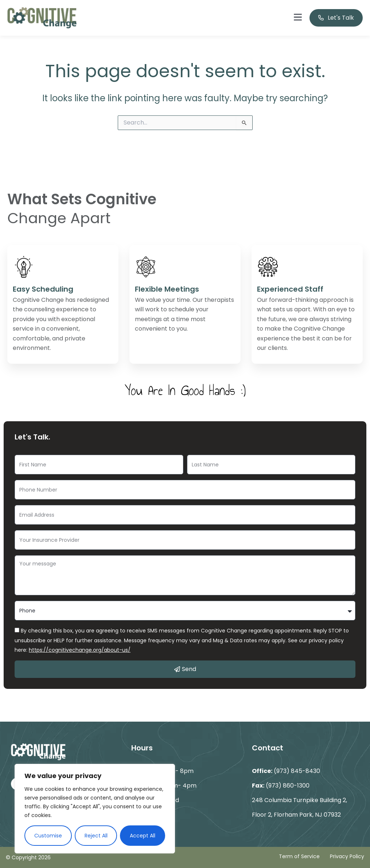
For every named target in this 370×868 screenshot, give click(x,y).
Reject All (96, 836)
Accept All (143, 836)
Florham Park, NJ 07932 (307, 815)
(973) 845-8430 (297, 771)
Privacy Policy (347, 856)
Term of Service (299, 856)
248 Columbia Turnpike (286, 800)
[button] (298, 18)
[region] (95, 809)
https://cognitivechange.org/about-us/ (80, 650)
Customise (48, 836)
